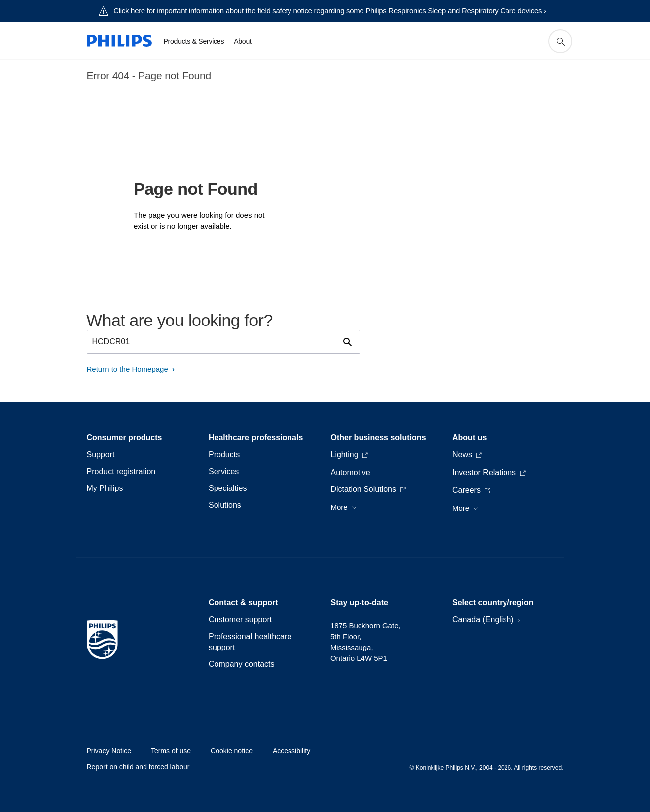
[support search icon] (560, 41)
